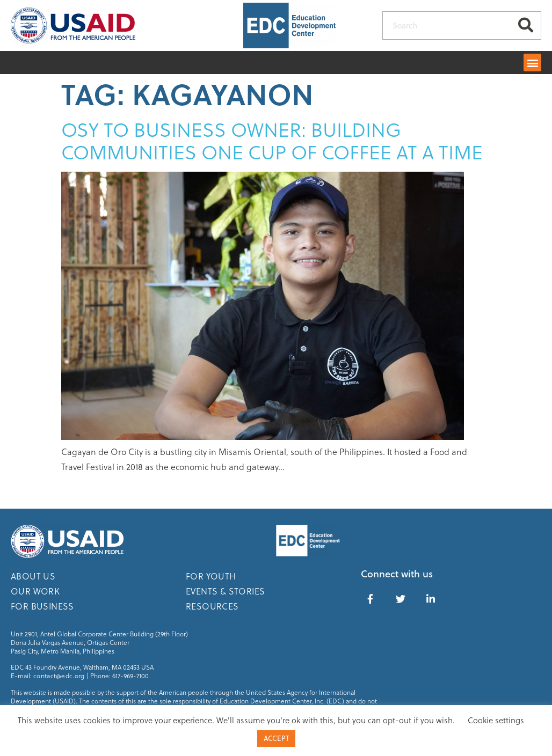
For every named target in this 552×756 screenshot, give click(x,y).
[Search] (526, 25)
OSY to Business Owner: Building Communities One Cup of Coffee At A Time (272, 140)
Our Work (35, 591)
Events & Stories (225, 591)
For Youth (211, 576)
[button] (532, 63)
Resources (212, 606)
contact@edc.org (59, 676)
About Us (33, 576)
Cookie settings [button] (496, 720)
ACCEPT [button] (276, 738)
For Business (42, 606)
